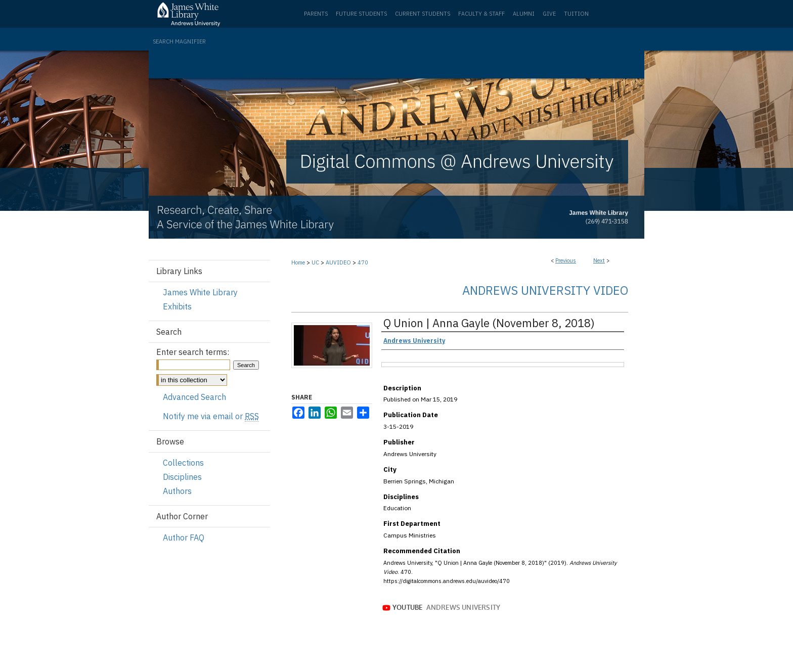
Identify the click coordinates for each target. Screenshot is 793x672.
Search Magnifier (179, 41)
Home (298, 262)
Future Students (361, 14)
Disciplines (182, 477)
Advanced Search (194, 397)
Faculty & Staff (481, 14)
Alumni (524, 14)
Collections (183, 463)
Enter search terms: (193, 352)
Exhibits (177, 306)
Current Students (423, 14)
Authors (177, 491)
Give (549, 14)
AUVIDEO (338, 262)
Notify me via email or (211, 416)
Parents (316, 14)
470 (363, 262)
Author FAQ (184, 537)
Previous (566, 260)
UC (315, 262)
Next (599, 260)
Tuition (576, 14)
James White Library (200, 292)
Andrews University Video (545, 290)
